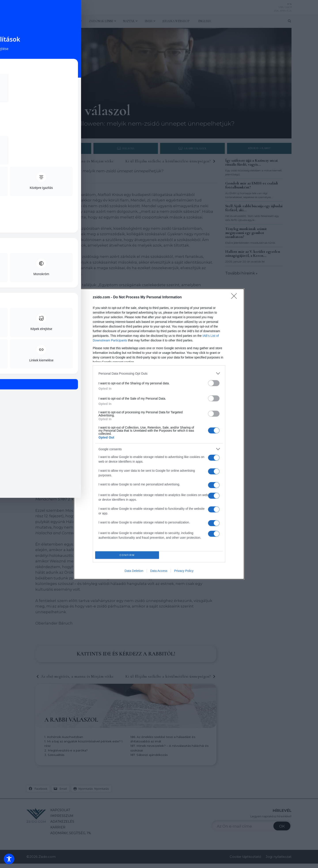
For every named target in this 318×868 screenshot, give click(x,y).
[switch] (214, 383)
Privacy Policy (184, 571)
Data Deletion (134, 571)
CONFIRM (127, 555)
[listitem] (159, 373)
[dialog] (159, 434)
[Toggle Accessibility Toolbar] (9, 859)
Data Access (159, 571)
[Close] (235, 297)
